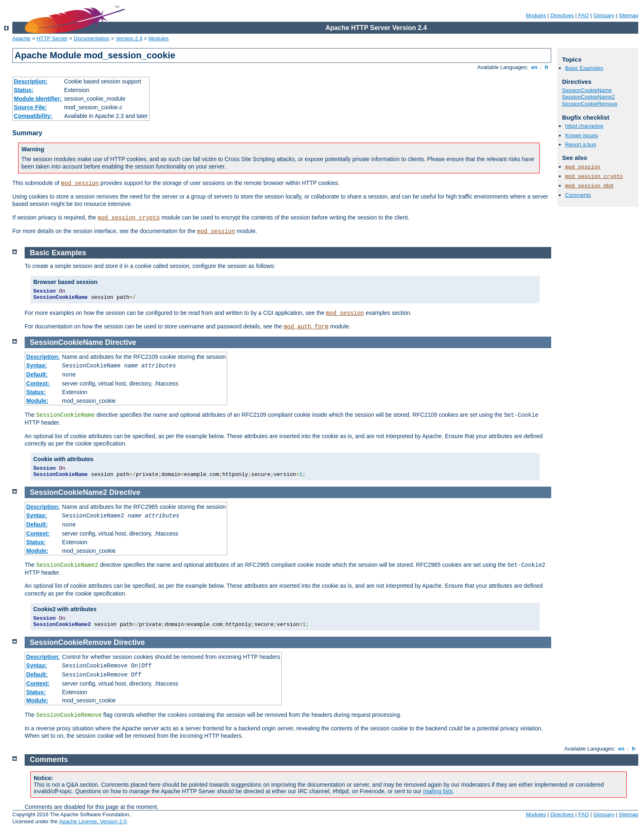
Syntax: (37, 365)
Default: (37, 374)
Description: (31, 81)
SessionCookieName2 (588, 97)
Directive (121, 342)
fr (547, 67)
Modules (536, 15)
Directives (562, 15)
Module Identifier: (38, 99)
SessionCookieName (587, 90)
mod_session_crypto (129, 218)
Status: (24, 90)
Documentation (91, 38)
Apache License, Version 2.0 (93, 821)
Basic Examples (584, 68)
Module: (37, 401)
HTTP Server (52, 38)
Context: (38, 383)
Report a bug (581, 144)
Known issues (582, 135)
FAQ (584, 15)
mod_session (80, 183)
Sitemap (628, 15)
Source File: (30, 107)
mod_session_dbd (589, 186)
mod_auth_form (306, 327)
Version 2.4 (129, 38)
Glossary (604, 15)
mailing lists (438, 791)
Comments (578, 195)
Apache (21, 38)
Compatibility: (33, 116)
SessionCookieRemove (590, 104)
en (534, 67)
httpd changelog (584, 126)
